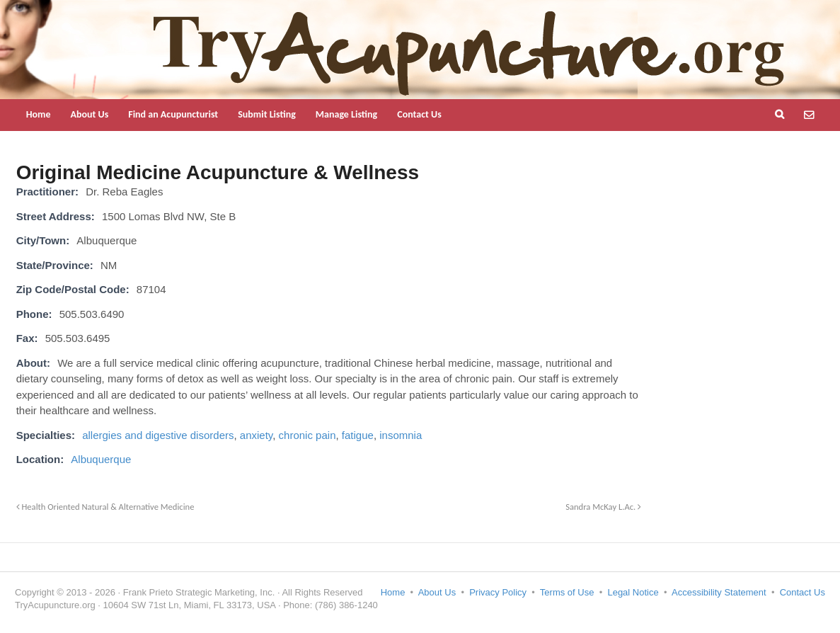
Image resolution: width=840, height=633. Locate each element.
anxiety (256, 435)
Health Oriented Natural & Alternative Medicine (105, 507)
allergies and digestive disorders (158, 435)
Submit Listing (267, 114)
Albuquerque (101, 459)
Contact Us (419, 114)
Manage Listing (346, 114)
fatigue (358, 435)
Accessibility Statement (719, 592)
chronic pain (307, 435)
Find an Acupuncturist (173, 114)
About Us (89, 114)
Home (39, 114)
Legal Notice (633, 592)
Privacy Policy (498, 592)
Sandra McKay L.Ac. (603, 507)
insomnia (401, 435)
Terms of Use (567, 592)
